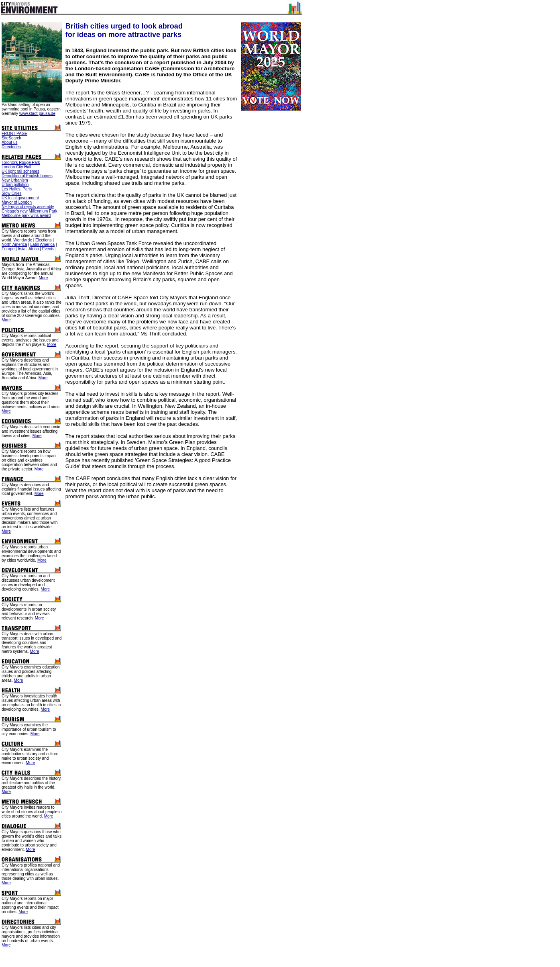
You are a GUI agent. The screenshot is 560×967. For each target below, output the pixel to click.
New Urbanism (15, 180)
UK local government (20, 198)
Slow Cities (11, 193)
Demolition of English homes (27, 176)
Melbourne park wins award (26, 216)
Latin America (43, 244)
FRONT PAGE (14, 134)
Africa (34, 249)
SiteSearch (11, 138)
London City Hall (16, 167)
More (43, 278)
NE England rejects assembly (28, 207)
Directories (11, 147)
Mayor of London (17, 202)
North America (14, 244)
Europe (8, 249)
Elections (44, 240)
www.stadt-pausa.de (37, 113)
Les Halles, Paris (17, 189)
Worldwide (23, 240)
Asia (21, 249)
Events (48, 249)
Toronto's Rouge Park (21, 163)
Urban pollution (15, 185)
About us (9, 142)
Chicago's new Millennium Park (30, 211)
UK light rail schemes (20, 171)
